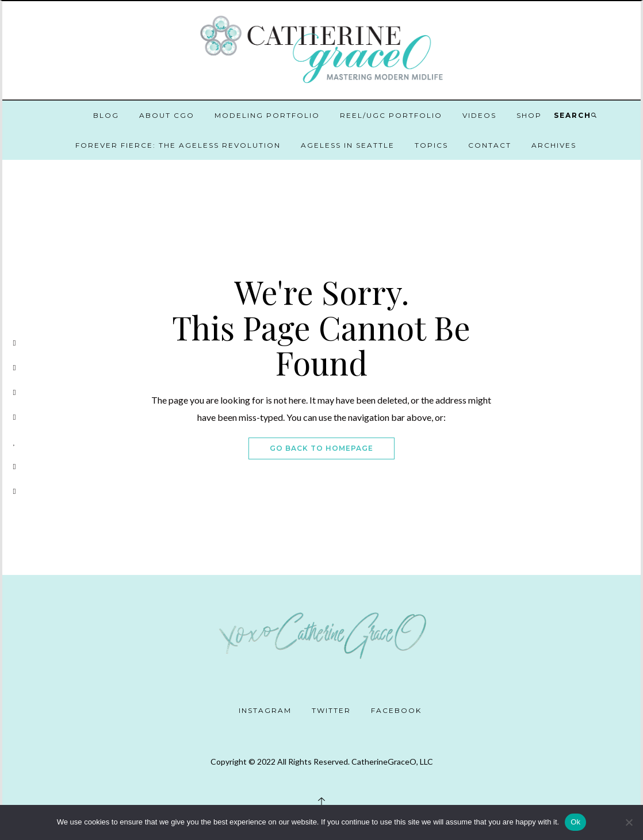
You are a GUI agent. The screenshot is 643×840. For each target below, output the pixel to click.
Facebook (396, 710)
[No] (629, 822)
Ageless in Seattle (348, 145)
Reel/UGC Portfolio (391, 115)
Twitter (331, 710)
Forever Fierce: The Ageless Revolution (178, 145)
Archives (554, 145)
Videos (479, 115)
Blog (106, 115)
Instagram (265, 710)
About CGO (167, 115)
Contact (490, 145)
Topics (431, 145)
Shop (529, 115)
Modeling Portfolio (267, 115)
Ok (575, 822)
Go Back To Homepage (321, 448)
